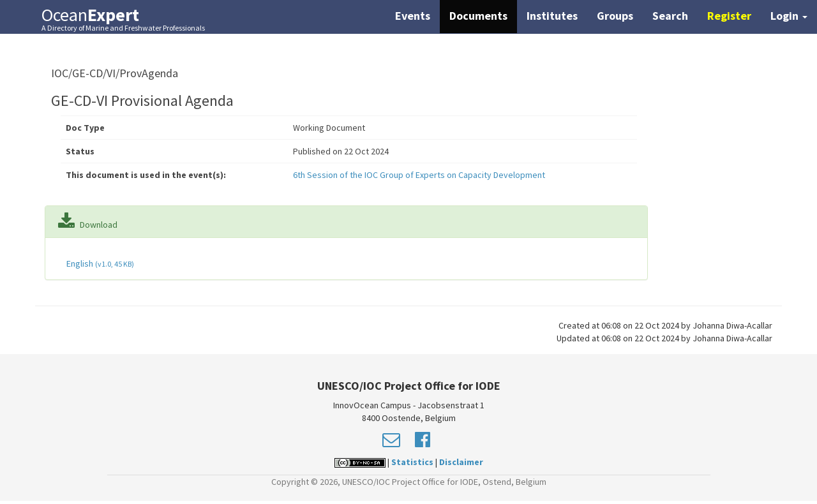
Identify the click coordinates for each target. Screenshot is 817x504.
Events (413, 16)
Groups (615, 16)
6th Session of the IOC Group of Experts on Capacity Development (419, 175)
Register (729, 16)
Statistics (412, 462)
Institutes (552, 16)
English (99, 263)
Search (670, 16)
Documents (478, 16)
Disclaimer (461, 462)
